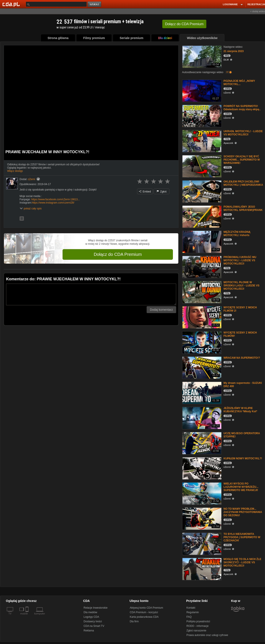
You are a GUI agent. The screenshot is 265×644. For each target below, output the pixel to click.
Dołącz (184, 24)
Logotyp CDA (91, 617)
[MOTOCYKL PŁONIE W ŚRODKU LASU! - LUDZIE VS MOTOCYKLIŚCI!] (201, 292)
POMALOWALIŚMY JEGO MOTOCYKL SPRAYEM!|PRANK (243, 208)
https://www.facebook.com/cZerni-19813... (55, 199)
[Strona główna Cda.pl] (12, 4)
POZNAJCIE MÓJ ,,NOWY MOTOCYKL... (239, 83)
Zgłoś (162, 192)
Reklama (89, 631)
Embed (145, 192)
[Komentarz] (91, 294)
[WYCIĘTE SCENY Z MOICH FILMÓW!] (201, 342)
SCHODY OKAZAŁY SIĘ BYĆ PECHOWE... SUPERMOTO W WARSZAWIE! (242, 160)
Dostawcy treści (93, 621)
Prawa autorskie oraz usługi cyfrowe (207, 635)
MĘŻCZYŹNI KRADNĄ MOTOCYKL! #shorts (237, 234)
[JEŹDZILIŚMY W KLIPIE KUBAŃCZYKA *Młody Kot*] (201, 418)
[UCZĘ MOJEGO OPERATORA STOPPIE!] (201, 443)
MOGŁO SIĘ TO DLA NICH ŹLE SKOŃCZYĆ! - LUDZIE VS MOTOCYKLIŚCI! (242, 562)
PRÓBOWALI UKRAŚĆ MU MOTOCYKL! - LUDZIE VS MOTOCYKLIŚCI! (240, 260)
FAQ (189, 617)
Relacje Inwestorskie (96, 608)
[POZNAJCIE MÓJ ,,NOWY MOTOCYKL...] (201, 90)
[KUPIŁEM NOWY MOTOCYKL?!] (201, 468)
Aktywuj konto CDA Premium (146, 608)
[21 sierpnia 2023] (201, 56)
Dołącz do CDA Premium (118, 254)
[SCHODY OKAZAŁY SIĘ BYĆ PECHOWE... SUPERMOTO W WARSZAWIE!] (201, 166)
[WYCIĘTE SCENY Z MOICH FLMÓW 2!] (201, 317)
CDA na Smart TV (94, 626)
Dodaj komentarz (161, 310)
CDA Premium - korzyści (144, 612)
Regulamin (193, 612)
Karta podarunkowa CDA (144, 617)
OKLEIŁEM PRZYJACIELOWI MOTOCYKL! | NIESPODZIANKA (243, 183)
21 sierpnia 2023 (234, 51)
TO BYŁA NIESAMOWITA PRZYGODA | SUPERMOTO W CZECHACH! (242, 537)
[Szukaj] (56, 4)
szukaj (95, 4)
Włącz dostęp (15, 171)
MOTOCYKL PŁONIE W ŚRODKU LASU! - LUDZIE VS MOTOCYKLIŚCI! (241, 286)
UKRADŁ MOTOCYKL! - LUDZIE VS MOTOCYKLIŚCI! (243, 133)
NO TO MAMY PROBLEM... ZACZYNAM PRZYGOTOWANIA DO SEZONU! (243, 512)
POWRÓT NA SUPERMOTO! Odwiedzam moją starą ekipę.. (242, 108)
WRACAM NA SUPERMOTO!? (242, 358)
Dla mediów (90, 612)
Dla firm (134, 621)
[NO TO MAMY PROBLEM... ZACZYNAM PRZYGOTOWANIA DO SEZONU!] (201, 518)
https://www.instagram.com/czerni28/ (53, 203)
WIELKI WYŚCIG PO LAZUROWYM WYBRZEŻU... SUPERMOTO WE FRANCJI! (241, 487)
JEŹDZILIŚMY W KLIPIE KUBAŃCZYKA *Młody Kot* (240, 410)
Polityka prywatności (198, 621)
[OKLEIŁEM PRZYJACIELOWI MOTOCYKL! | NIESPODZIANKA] (201, 191)
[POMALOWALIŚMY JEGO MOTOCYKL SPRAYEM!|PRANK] (201, 216)
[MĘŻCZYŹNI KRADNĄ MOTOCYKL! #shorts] (201, 241)
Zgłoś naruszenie (196, 631)
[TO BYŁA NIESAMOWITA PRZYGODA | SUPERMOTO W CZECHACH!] (201, 543)
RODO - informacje (197, 626)
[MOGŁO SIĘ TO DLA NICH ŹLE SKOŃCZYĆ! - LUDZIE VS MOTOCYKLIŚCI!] (201, 569)
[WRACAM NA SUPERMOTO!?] (201, 367)
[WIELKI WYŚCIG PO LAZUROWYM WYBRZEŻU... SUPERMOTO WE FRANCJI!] (201, 493)
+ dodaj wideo (258, 11)
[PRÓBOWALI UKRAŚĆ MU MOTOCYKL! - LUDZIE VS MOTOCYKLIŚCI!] (201, 267)
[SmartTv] (27, 616)
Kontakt (191, 608)
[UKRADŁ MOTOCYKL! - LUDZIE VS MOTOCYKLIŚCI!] (201, 141)
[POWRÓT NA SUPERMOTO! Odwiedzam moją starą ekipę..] (201, 116)
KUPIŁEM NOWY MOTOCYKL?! (243, 458)
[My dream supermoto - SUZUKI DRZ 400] (201, 392)
